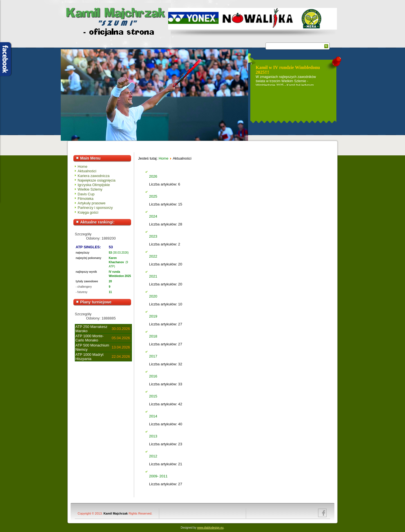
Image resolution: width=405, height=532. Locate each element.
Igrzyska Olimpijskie (94, 185)
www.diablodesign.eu (210, 528)
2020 (153, 296)
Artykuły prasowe (92, 203)
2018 (153, 336)
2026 (153, 176)
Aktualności (87, 171)
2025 (153, 196)
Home (83, 166)
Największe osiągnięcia (96, 180)
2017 (153, 356)
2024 (153, 216)
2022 (153, 256)
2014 (153, 416)
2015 (153, 396)
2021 (153, 276)
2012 (153, 456)
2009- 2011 (158, 476)
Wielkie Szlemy (90, 189)
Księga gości (88, 212)
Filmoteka (85, 199)
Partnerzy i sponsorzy (95, 208)
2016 (153, 376)
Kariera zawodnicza (94, 176)
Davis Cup (86, 194)
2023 (153, 236)
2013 (153, 436)
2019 (153, 316)
